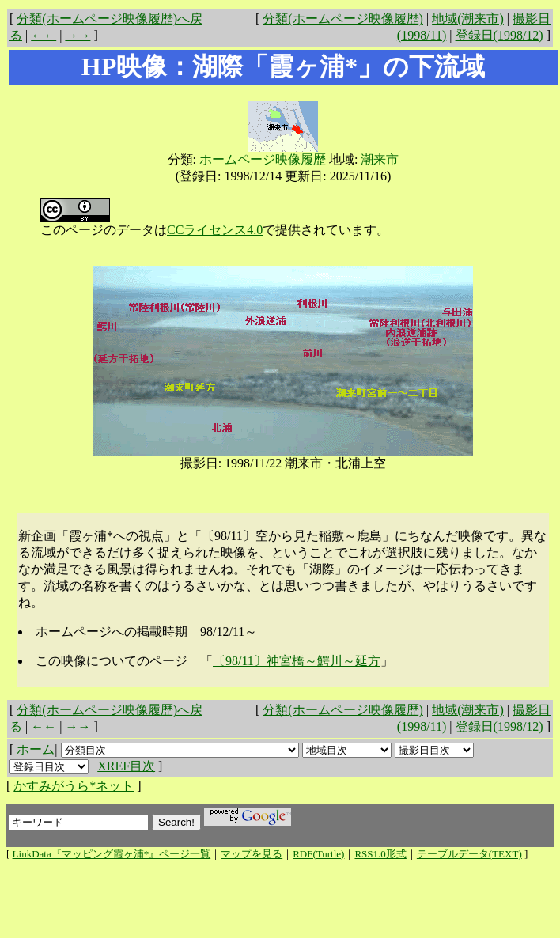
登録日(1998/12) (499, 35)
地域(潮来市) (468, 19)
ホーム (36, 749)
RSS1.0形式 (380, 854)
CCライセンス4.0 (215, 230)
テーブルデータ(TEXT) (469, 854)
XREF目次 (126, 766)
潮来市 (380, 159)
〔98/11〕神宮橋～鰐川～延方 (297, 661)
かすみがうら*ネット (74, 786)
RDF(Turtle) (318, 854)
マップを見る (252, 854)
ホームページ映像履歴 (263, 159)
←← (44, 35)
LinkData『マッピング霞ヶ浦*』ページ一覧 (112, 854)
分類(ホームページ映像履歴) (343, 19)
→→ (78, 35)
